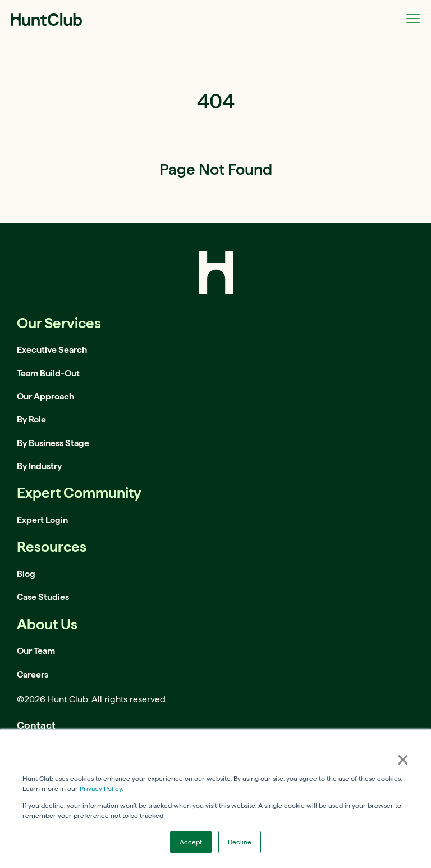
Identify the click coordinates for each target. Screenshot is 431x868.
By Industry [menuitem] (39, 466)
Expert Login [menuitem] (42, 520)
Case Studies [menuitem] (43, 597)
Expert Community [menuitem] (79, 492)
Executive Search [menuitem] (52, 350)
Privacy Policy (101, 789)
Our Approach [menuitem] (45, 396)
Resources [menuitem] (52, 546)
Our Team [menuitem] (36, 651)
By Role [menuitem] (31, 419)
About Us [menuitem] (47, 624)
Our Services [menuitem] (59, 323)
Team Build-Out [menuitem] (48, 373)
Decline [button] (240, 842)
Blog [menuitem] (26, 574)
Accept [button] (191, 842)
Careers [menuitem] (33, 674)
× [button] (403, 760)
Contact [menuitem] (36, 725)
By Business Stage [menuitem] (53, 443)
